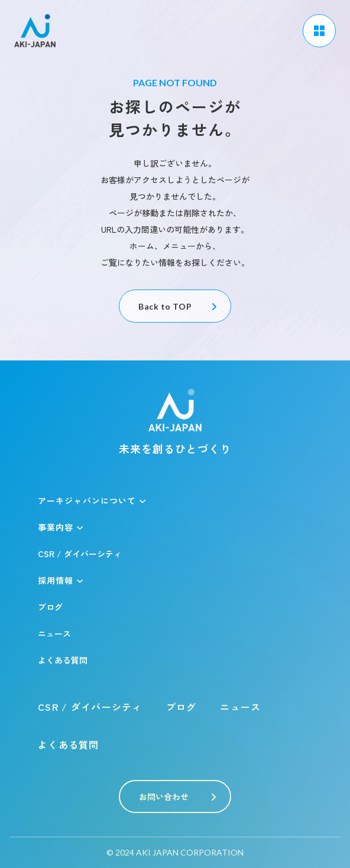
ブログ (50, 607)
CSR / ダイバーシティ (80, 554)
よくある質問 (63, 660)
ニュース (54, 633)
